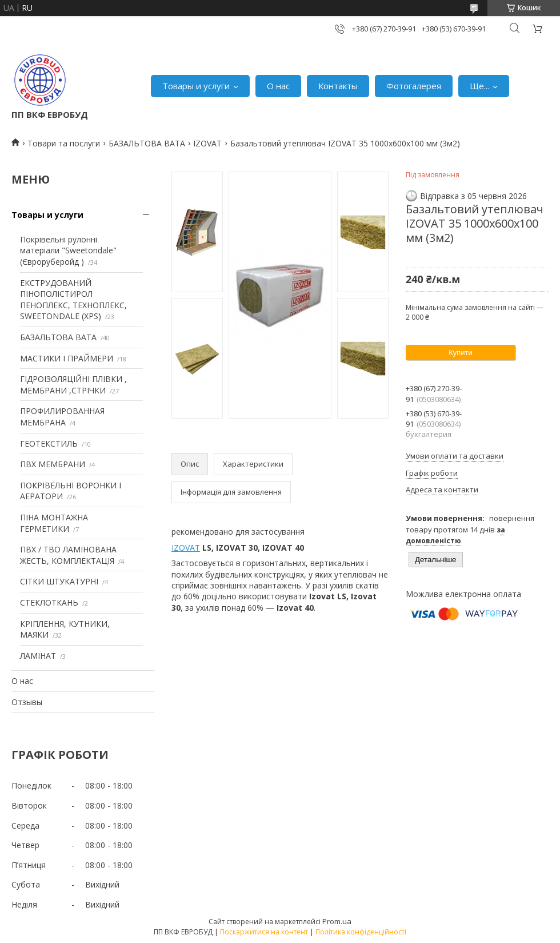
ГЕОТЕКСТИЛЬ (49, 443)
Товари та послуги (64, 143)
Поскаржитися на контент (264, 932)
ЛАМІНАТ (38, 656)
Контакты (338, 86)
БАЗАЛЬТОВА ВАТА (147, 143)
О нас (278, 86)
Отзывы (27, 702)
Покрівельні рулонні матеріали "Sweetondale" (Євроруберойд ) (68, 250)
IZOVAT (207, 143)
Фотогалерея (414, 86)
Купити (461, 353)
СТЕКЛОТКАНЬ (49, 602)
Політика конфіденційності (361, 932)
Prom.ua (337, 921)
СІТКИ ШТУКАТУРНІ (59, 581)
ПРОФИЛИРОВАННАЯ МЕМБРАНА (62, 417)
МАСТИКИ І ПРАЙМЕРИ (67, 358)
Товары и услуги (196, 86)
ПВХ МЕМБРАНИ (53, 464)
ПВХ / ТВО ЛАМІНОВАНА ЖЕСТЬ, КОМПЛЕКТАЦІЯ (68, 555)
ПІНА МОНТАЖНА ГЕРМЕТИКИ (54, 523)
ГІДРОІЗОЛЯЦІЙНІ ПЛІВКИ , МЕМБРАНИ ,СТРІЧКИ (73, 385)
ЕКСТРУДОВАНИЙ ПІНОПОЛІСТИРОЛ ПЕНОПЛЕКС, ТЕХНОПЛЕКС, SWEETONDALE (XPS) (73, 300)
